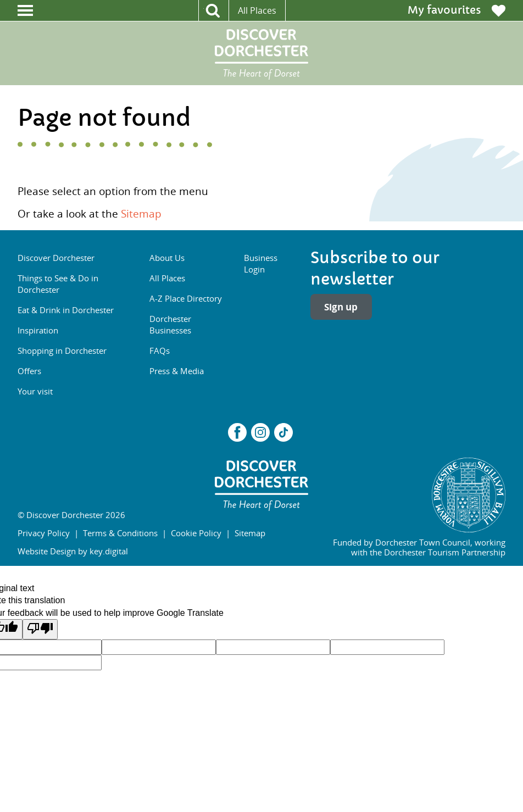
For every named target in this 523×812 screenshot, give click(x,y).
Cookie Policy (196, 533)
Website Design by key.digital (73, 551)
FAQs (160, 351)
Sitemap (141, 214)
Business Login (261, 263)
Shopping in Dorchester (62, 351)
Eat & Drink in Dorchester (66, 310)
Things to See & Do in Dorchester (58, 284)
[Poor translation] (40, 629)
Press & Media (177, 371)
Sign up (341, 307)
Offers (29, 371)
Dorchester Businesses (170, 324)
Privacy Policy (44, 533)
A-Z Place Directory (186, 298)
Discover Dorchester (56, 258)
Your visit (35, 391)
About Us (167, 258)
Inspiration (38, 330)
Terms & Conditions (120, 533)
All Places (257, 10)
